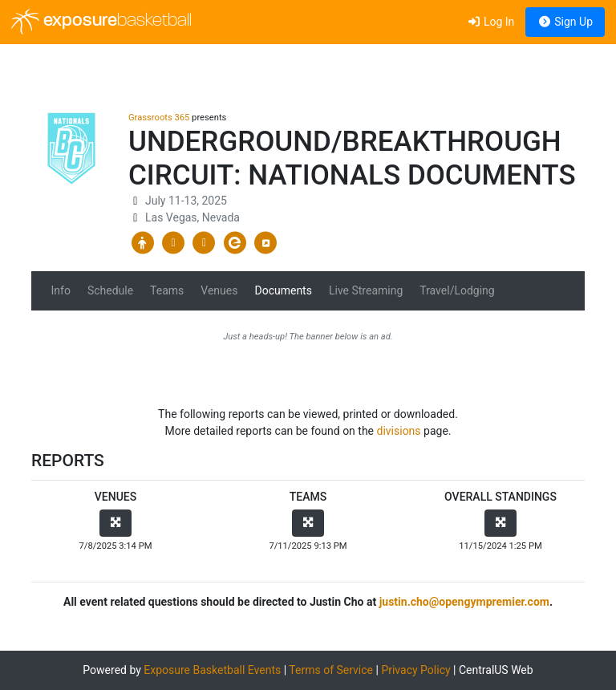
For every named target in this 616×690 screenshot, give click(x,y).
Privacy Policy (415, 670)
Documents (283, 290)
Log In (490, 22)
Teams (167, 290)
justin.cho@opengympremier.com (464, 602)
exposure (101, 22)
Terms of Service (331, 670)
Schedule (110, 290)
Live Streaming (366, 290)
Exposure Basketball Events (212, 670)
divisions (399, 431)
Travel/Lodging (457, 290)
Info (61, 290)
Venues (219, 290)
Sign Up (565, 22)
